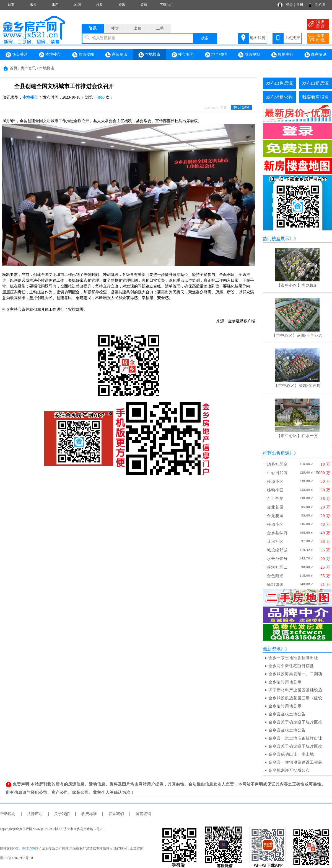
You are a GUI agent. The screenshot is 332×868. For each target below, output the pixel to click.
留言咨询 (143, 814)
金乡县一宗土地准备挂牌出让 (295, 738)
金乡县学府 (277, 533)
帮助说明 (8, 814)
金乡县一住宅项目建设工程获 (295, 762)
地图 (77, 5)
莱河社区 (275, 542)
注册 (300, 5)
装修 (144, 5)
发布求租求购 (279, 97)
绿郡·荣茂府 (310, 386)
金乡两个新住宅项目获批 (291, 666)
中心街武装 (277, 473)
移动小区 (275, 481)
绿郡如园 (275, 585)
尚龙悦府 (310, 285)
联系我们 (116, 814)
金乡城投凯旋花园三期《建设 (295, 698)
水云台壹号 (277, 559)
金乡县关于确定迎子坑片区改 (295, 722)
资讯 (122, 5)
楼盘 (100, 5)
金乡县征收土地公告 (287, 714)
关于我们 (62, 814)
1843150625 (30, 848)
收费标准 (89, 814)
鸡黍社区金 (277, 464)
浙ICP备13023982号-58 (16, 858)
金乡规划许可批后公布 (289, 770)
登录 (289, 5)
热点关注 (17, 55)
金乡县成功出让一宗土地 (291, 754)
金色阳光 (275, 576)
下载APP (166, 5)
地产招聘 (216, 55)
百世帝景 (275, 499)
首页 (11, 5)
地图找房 (258, 38)
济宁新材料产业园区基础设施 (295, 690)
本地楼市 (50, 55)
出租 (55, 5)
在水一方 (310, 436)
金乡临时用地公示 (285, 682)
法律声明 (35, 814)
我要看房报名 (315, 97)
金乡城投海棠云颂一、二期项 (295, 674)
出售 (33, 5)
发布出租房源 (315, 83)
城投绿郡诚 (277, 550)
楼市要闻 (83, 55)
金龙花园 (275, 507)
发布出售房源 (279, 83)
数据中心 (282, 55)
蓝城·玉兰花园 (310, 336)
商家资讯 (315, 55)
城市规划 (249, 55)
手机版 (320, 5)
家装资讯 (116, 55)
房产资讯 (28, 68)
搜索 (205, 38)
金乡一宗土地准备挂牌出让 (293, 658)
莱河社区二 (277, 567)
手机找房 (292, 38)
